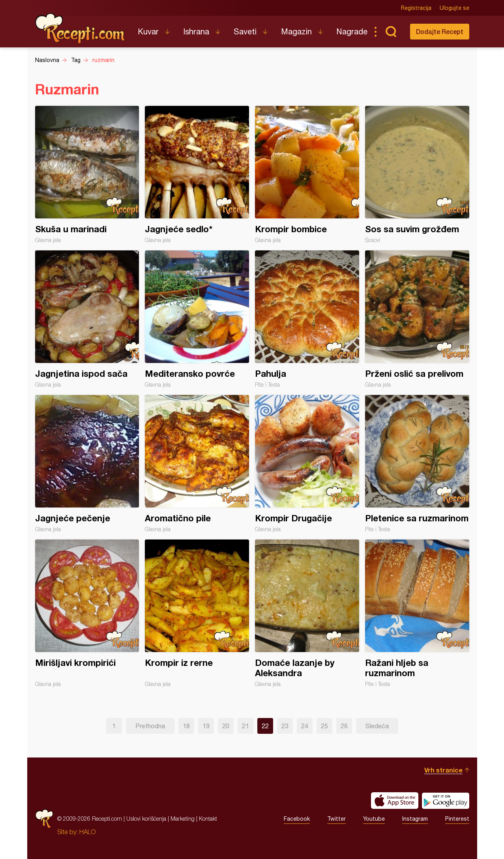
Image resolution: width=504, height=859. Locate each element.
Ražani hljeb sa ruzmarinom (417, 613)
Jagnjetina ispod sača (87, 319)
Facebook (297, 819)
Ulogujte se (454, 8)
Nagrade (352, 31)
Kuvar (148, 31)
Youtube (374, 819)
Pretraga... (391, 32)
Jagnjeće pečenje (87, 464)
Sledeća (377, 726)
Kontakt (208, 819)
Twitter (336, 819)
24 (305, 726)
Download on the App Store (395, 801)
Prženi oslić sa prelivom (417, 319)
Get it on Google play (446, 801)
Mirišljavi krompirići (87, 613)
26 (344, 726)
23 (285, 726)
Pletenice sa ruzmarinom (417, 464)
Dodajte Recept (440, 31)
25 (324, 726)
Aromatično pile (197, 464)
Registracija (416, 8)
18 (186, 726)
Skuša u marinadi (87, 175)
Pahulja (307, 319)
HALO (87, 832)
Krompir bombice (307, 175)
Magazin (296, 31)
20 (226, 726)
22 (265, 726)
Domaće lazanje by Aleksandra (307, 613)
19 (206, 726)
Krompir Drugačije (307, 464)
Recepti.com (81, 28)
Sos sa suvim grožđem (417, 175)
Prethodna (150, 726)
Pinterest (457, 819)
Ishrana (196, 31)
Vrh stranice (443, 770)
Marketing (183, 819)
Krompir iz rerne (197, 613)
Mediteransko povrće (197, 319)
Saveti (245, 31)
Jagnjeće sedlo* (197, 175)
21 (245, 726)
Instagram (415, 819)
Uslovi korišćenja (146, 819)
